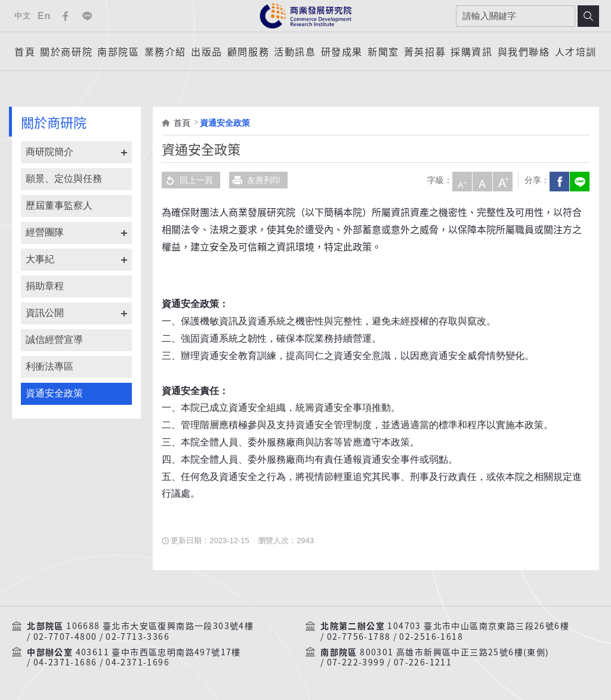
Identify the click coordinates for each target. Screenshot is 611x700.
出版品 (207, 51)
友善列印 (255, 180)
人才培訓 (576, 51)
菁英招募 (425, 51)
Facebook (66, 16)
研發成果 (342, 51)
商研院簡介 (50, 152)
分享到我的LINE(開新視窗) (578, 180)
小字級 (461, 180)
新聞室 (383, 51)
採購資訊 (471, 51)
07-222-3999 (356, 662)
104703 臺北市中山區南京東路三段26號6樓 (478, 626)
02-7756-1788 (359, 637)
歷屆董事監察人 (59, 205)
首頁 (25, 51)
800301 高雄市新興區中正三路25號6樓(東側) (454, 652)
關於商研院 (66, 51)
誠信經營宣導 (54, 340)
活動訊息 (295, 51)
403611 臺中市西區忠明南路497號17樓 (158, 652)
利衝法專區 (50, 366)
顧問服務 (248, 51)
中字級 (481, 180)
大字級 (501, 180)
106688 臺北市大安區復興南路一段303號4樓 (160, 626)
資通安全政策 (54, 393)
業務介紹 (165, 51)
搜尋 (588, 16)
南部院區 (118, 51)
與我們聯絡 (524, 51)
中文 (22, 16)
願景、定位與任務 (64, 179)
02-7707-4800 (65, 637)
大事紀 (40, 259)
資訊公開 (45, 313)
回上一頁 (187, 180)
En (44, 16)
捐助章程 (45, 286)
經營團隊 (45, 232)
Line (87, 16)
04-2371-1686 (65, 662)
